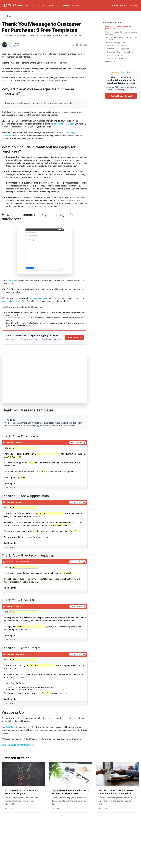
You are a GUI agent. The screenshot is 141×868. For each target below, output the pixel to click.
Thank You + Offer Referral (117, 58)
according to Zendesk (64, 124)
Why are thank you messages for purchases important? (118, 28)
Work (40, 6)
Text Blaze (15, 5)
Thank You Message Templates (117, 43)
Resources (53, 6)
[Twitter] (73, 45)
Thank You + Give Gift (115, 55)
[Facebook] (77, 45)
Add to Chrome (125, 6)
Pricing (66, 5)
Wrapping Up (110, 62)
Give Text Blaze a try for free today (18, 745)
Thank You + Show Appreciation (119, 49)
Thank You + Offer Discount (117, 46)
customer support (38, 298)
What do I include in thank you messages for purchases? (121, 33)
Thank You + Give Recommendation (120, 52)
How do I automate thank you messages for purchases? (121, 38)
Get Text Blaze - (121, 96)
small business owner (11, 301)
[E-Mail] (86, 45)
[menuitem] (31, 6)
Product (29, 6)
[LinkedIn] (81, 45)
